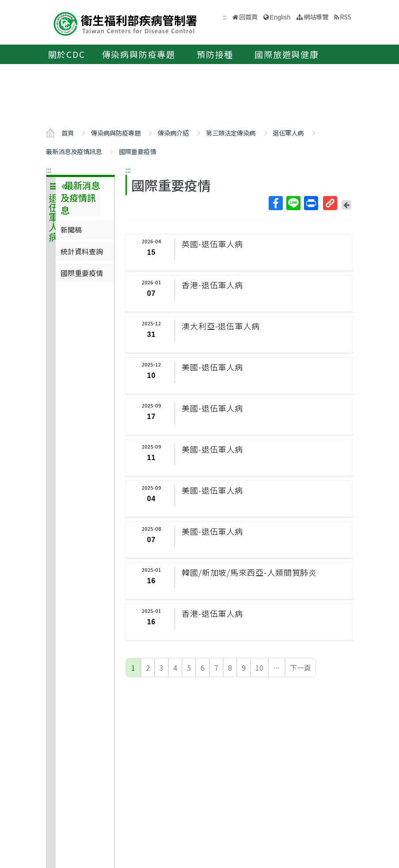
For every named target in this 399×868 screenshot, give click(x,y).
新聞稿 (71, 230)
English (280, 17)
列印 (311, 203)
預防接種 (215, 54)
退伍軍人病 (288, 133)
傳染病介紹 (173, 133)
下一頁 (300, 668)
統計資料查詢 (82, 251)
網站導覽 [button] (316, 17)
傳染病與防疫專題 (139, 54)
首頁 (68, 133)
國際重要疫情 (137, 151)
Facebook (275, 203)
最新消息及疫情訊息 (74, 151)
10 (259, 668)
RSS (346, 17)
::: (49, 170)
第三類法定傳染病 (231, 133)
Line (293, 203)
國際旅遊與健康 (287, 54)
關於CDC (67, 54)
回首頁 (248, 17)
